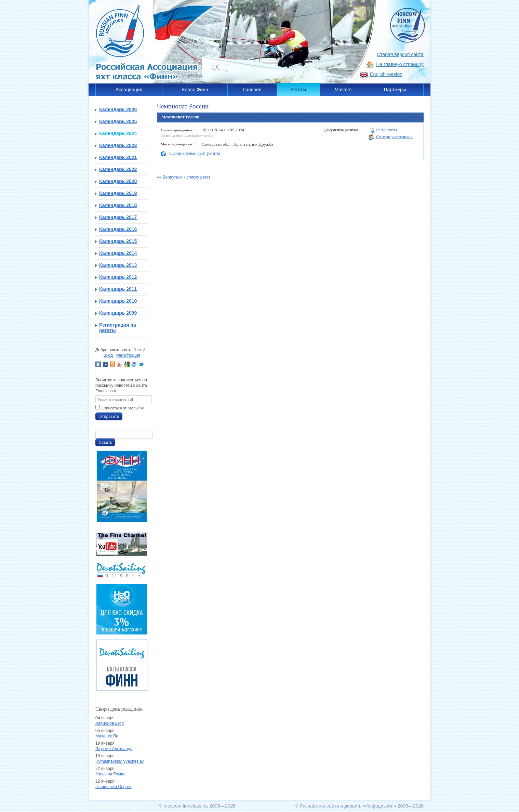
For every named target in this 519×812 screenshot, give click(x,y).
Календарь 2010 (118, 301)
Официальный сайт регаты (190, 153)
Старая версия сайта (400, 54)
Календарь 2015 (118, 241)
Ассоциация (129, 90)
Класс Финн (195, 90)
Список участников (391, 137)
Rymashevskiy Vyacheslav (120, 761)
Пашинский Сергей (114, 787)
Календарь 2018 (118, 205)
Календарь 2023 (118, 145)
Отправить (109, 416)
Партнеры (395, 90)
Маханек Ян (107, 736)
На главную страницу (400, 64)
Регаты (298, 90)
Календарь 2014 (118, 253)
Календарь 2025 (118, 121)
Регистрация (128, 355)
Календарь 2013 (118, 265)
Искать (105, 442)
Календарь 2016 (118, 229)
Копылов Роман (110, 774)
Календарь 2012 (118, 277)
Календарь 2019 (118, 193)
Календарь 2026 (118, 109)
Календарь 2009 (118, 313)
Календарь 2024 (118, 133)
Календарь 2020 (118, 181)
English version (386, 74)
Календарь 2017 (118, 217)
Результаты (383, 130)
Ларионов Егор (110, 723)
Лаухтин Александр (114, 749)
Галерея (252, 90)
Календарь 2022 (118, 169)
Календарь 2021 (118, 157)
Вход (108, 355)
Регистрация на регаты (118, 328)
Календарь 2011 (118, 289)
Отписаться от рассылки (123, 408)
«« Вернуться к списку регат (184, 177)
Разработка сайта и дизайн (330, 806)
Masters (343, 90)
